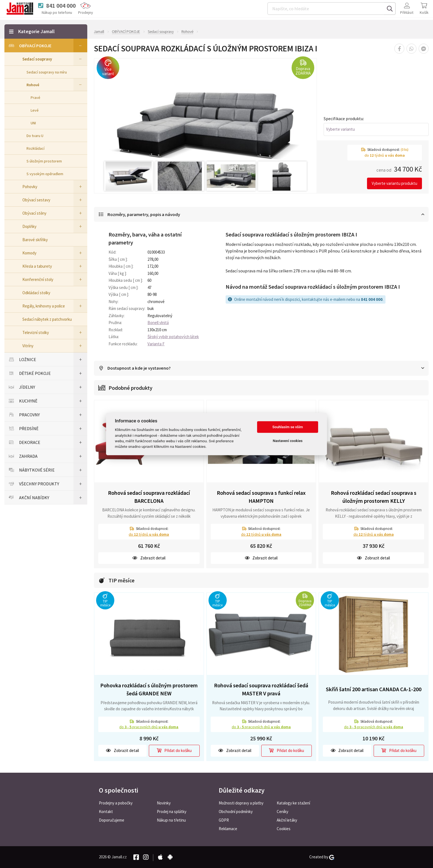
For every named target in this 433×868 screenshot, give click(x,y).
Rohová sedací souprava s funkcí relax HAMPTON (261, 497)
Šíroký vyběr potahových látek (173, 337)
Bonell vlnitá (158, 323)
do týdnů (149, 535)
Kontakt (106, 812)
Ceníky (282, 812)
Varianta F (156, 344)
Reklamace (228, 829)
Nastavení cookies (288, 441)
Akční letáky (287, 820)
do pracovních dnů (149, 727)
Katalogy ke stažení (293, 803)
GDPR (224, 820)
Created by (322, 857)
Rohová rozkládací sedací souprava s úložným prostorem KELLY (374, 497)
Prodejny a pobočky (116, 803)
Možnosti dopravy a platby (241, 803)
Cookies (284, 829)
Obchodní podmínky (236, 812)
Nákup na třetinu (171, 820)
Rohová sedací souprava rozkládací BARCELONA (149, 497)
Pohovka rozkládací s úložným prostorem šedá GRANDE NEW (149, 690)
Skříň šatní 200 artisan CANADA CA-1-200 (374, 689)
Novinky (164, 803)
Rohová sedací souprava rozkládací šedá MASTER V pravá (261, 690)
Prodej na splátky (172, 812)
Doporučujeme (112, 820)
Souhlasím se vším (288, 427)
